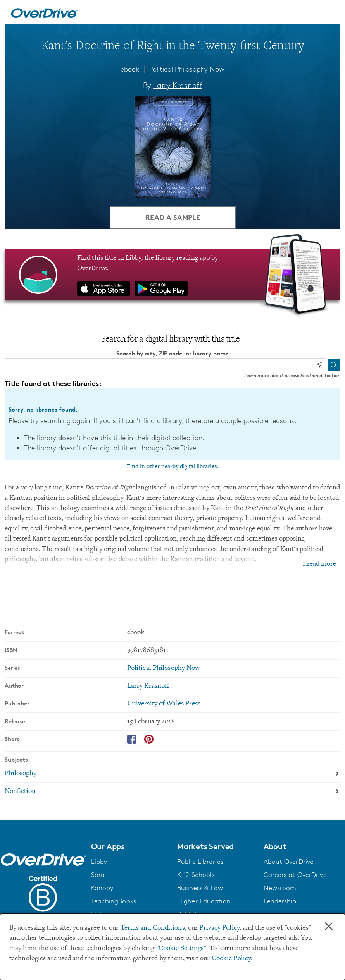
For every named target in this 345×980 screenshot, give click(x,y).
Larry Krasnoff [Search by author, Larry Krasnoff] (178, 85)
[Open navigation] (330, 13)
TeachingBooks (114, 901)
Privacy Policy (219, 928)
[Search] (334, 364)
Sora (98, 875)
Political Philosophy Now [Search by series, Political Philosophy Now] (164, 668)
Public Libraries (200, 862)
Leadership (280, 901)
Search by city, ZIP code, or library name (172, 353)
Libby (99, 862)
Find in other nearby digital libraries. (172, 467)
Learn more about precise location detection (292, 375)
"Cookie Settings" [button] (181, 949)
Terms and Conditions (153, 928)
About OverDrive (289, 862)
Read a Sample (173, 217)
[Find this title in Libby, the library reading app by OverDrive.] (172, 275)
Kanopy (102, 888)
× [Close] (329, 927)
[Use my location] (319, 365)
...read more (319, 564)
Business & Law (200, 888)
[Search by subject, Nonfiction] (172, 791)
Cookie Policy (231, 959)
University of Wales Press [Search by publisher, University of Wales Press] (164, 704)
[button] (130, 846)
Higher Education (204, 901)
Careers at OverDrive (295, 875)
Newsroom (280, 888)
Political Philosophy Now (187, 69)
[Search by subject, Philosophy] (172, 774)
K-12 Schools (196, 875)
